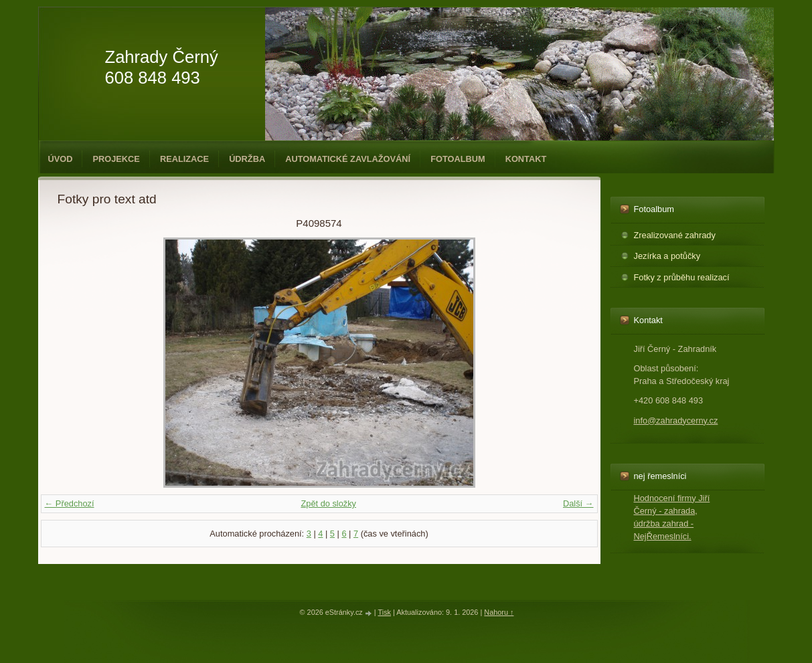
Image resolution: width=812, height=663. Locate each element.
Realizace (184, 159)
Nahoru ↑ (499, 612)
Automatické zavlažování (348, 159)
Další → (578, 503)
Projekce (116, 159)
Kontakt (526, 159)
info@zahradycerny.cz (676, 420)
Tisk (384, 612)
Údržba (247, 159)
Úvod (61, 159)
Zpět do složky (328, 503)
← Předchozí (70, 503)
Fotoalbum (458, 159)
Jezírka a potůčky (667, 256)
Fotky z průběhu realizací (682, 277)
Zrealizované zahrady (675, 235)
